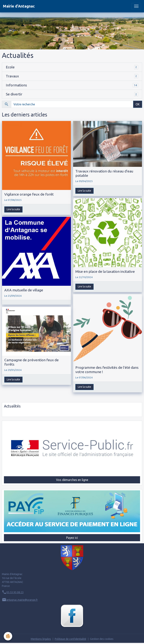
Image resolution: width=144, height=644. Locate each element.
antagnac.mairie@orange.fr (22, 600)
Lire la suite (13, 209)
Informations (16, 85)
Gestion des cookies (102, 639)
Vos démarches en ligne (72, 480)
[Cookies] (8, 636)
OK (138, 104)
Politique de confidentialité (70, 639)
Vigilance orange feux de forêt (29, 194)
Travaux (12, 76)
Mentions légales (41, 639)
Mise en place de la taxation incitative (105, 271)
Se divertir (14, 94)
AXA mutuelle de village (24, 290)
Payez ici (72, 538)
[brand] (19, 6)
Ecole (10, 67)
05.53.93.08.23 (15, 592)
